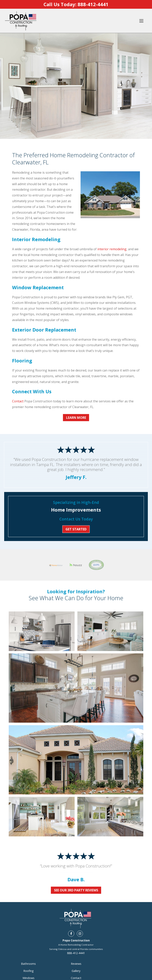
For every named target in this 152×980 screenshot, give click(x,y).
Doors (28, 969)
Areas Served (76, 969)
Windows (28, 962)
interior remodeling (112, 249)
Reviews (76, 948)
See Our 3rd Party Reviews (76, 875)
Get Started (76, 529)
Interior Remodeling (28, 977)
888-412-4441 (76, 938)
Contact (18, 401)
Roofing (28, 955)
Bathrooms (28, 948)
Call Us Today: (76, 4)
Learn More (76, 418)
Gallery (76, 955)
